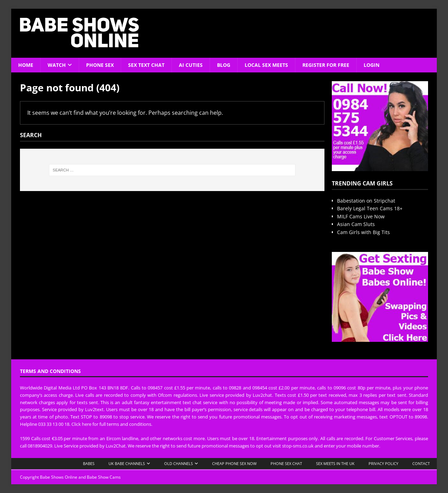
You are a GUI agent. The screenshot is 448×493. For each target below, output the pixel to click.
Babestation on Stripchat (366, 201)
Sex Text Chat (146, 65)
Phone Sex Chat (286, 463)
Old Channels (178, 463)
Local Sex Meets (266, 65)
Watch (57, 65)
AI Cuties (191, 65)
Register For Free (326, 65)
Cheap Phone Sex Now (234, 463)
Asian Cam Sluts (356, 224)
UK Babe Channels (127, 463)
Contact (421, 463)
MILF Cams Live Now (361, 216)
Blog (224, 65)
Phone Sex (100, 65)
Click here (81, 424)
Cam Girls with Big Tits (363, 232)
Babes (89, 463)
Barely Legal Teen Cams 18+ (370, 208)
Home (26, 65)
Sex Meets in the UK (335, 463)
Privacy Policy (383, 463)
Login (372, 65)
